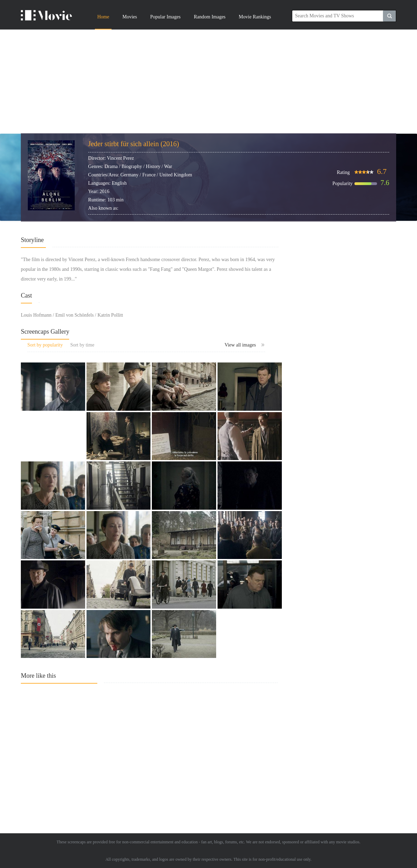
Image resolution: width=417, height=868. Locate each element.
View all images (245, 345)
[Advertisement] (208, 82)
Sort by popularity (45, 345)
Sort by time (82, 345)
